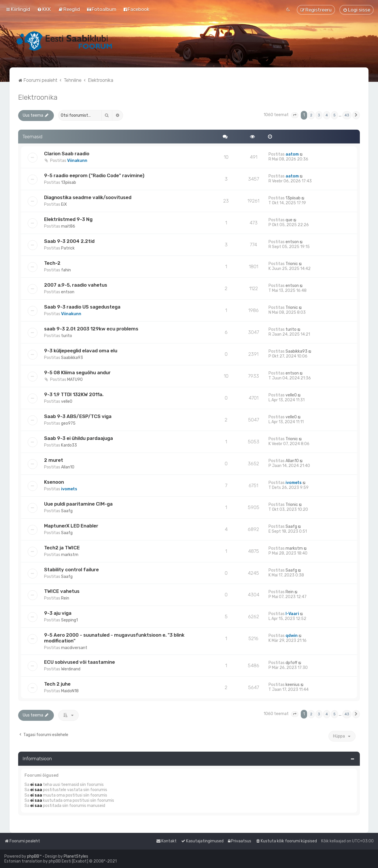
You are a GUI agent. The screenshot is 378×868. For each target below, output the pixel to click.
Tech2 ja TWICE (62, 548)
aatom (292, 154)
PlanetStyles (76, 856)
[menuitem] (44, 9)
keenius (293, 685)
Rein (65, 598)
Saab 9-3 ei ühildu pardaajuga (79, 438)
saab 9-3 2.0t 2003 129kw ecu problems (91, 329)
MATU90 (75, 380)
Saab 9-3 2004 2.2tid (69, 241)
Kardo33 (69, 445)
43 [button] (347, 115)
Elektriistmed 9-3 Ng (68, 219)
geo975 (68, 423)
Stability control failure (71, 570)
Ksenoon (54, 482)
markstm (70, 555)
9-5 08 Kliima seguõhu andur (77, 372)
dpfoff (291, 663)
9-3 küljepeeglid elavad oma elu (81, 351)
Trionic (292, 264)
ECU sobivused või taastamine (80, 662)
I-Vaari (292, 614)
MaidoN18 (70, 691)
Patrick (68, 248)
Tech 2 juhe (57, 684)
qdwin (292, 636)
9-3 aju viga (58, 613)
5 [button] (334, 115)
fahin (66, 270)
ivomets (69, 489)
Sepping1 (69, 620)
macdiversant (74, 648)
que (289, 220)
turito (67, 336)
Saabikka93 (72, 358)
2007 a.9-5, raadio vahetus (76, 285)
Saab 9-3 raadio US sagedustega (82, 307)
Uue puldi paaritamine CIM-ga (78, 504)
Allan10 (68, 467)
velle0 (67, 401)
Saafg (67, 511)
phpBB (33, 856)
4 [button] (327, 115)
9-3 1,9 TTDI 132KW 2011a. (74, 394)
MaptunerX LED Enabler (71, 526)
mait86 (68, 226)
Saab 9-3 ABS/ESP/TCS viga (78, 416)
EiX (64, 204)
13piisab (69, 183)
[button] (295, 115)
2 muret (54, 460)
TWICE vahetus (62, 591)
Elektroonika (38, 97)
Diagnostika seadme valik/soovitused (88, 197)
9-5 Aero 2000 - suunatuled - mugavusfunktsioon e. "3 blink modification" (114, 638)
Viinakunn (77, 161)
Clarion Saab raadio (67, 154)
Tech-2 (52, 263)
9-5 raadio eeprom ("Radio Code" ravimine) (94, 175)
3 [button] (319, 115)
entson (292, 242)
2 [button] (311, 115)
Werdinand (71, 669)
